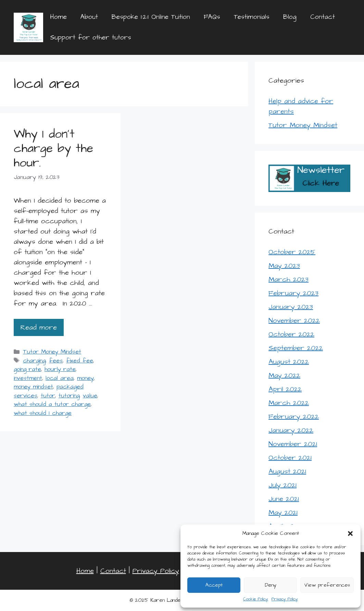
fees (56, 361)
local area (60, 378)
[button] (350, 534)
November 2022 (294, 321)
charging (34, 361)
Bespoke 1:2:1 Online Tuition (151, 17)
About (89, 17)
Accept (214, 585)
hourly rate (60, 369)
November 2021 (293, 444)
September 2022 (296, 348)
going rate (27, 369)
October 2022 (291, 334)
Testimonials (252, 17)
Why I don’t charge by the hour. (53, 148)
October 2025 (292, 252)
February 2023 (293, 293)
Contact (323, 17)
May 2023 (284, 266)
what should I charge (43, 413)
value (90, 396)
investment (28, 378)
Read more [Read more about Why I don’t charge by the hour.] (39, 327)
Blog (290, 17)
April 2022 (285, 389)
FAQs (212, 17)
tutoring (69, 396)
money (85, 378)
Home (58, 17)
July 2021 (283, 485)
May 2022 (284, 375)
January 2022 (291, 430)
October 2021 (290, 458)
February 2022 (294, 417)
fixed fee (80, 361)
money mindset (33, 387)
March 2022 (289, 403)
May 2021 (283, 513)
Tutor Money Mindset (52, 352)
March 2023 (288, 279)
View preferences (327, 585)
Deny (271, 585)
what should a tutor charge (52, 404)
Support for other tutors (91, 38)
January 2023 (291, 307)
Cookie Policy (256, 599)
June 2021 (284, 499)
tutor (48, 396)
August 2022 (289, 362)
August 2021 (287, 471)
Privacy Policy (285, 599)
